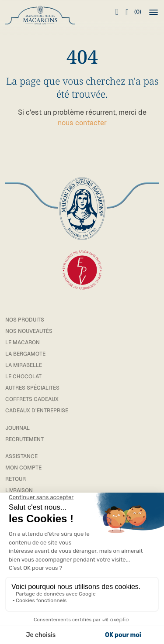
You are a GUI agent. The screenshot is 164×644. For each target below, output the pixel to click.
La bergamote (25, 354)
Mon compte (23, 468)
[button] (154, 12)
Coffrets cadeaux (32, 399)
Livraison (19, 490)
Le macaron (23, 343)
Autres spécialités (32, 388)
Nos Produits (25, 320)
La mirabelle (24, 365)
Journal (17, 428)
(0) (133, 12)
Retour (16, 479)
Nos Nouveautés (29, 331)
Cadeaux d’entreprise (37, 411)
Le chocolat (23, 377)
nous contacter (82, 123)
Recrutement (24, 439)
